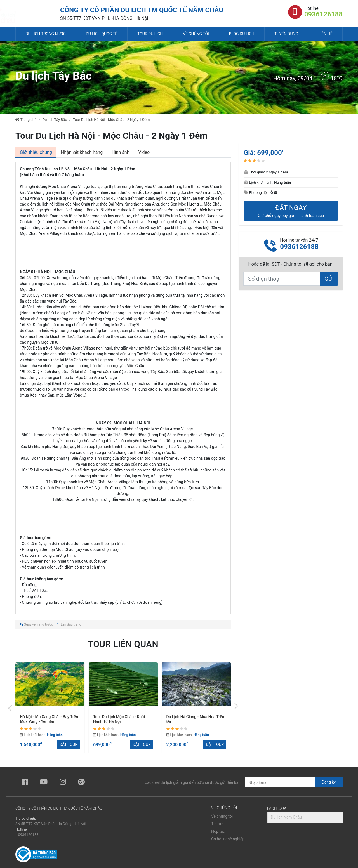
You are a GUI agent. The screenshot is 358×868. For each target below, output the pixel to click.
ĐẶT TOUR (69, 744)
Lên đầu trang (69, 624)
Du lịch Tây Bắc (55, 120)
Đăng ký (329, 782)
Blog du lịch (242, 34)
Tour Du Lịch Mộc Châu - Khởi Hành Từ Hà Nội (192, 719)
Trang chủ (26, 120)
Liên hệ (325, 34)
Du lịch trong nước (45, 34)
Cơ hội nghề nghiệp (228, 839)
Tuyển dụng (286, 34)
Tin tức (217, 824)
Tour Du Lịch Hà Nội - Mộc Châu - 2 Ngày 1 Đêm (111, 120)
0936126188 (323, 14)
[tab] (36, 153)
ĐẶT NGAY (291, 211)
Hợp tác (218, 831)
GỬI (329, 279)
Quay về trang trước (36, 624)
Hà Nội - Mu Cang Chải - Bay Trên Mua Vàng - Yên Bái (122, 719)
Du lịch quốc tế (102, 34)
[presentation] (10, 707)
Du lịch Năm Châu (286, 817)
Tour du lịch (150, 34)
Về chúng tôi (196, 34)
